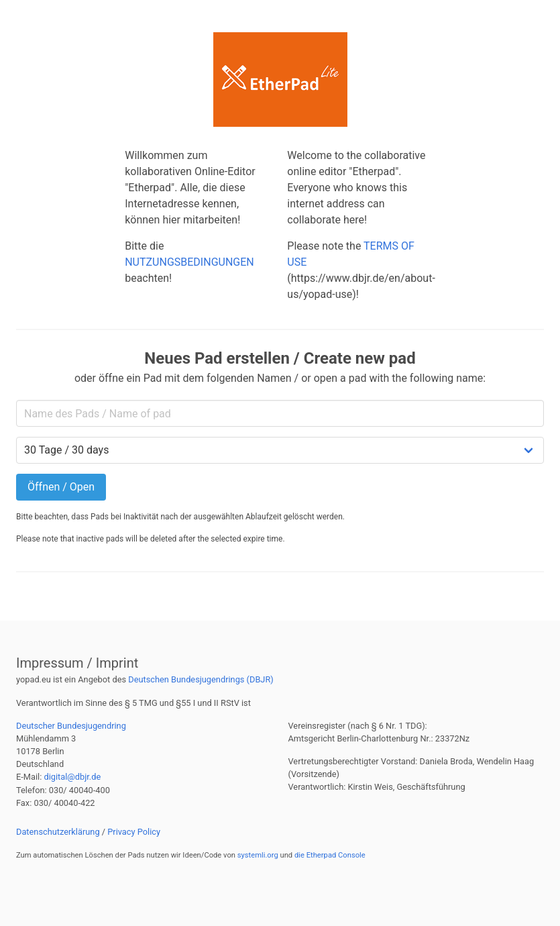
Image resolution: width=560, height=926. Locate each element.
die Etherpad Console (330, 855)
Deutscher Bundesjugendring (71, 726)
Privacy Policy (134, 832)
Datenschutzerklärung (58, 832)
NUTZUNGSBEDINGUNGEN (189, 262)
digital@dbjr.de (72, 777)
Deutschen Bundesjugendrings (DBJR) (201, 679)
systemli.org (258, 855)
